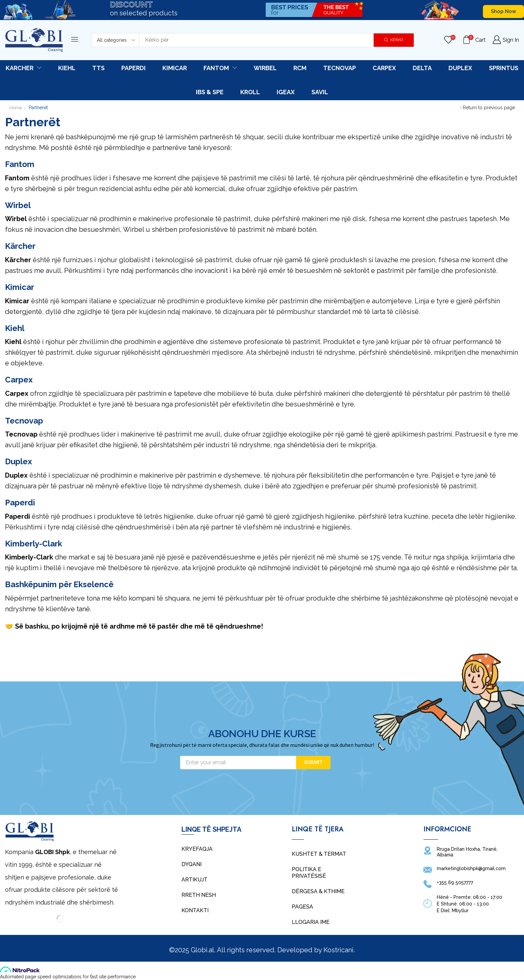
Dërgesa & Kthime (318, 891)
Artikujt (194, 880)
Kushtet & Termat (319, 854)
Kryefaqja (197, 849)
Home (16, 108)
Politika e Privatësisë (309, 873)
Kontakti (195, 910)
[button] (503, 12)
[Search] (394, 40)
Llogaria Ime (311, 922)
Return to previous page (489, 108)
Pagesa (302, 907)
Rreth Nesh (199, 895)
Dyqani (191, 864)
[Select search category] (116, 40)
